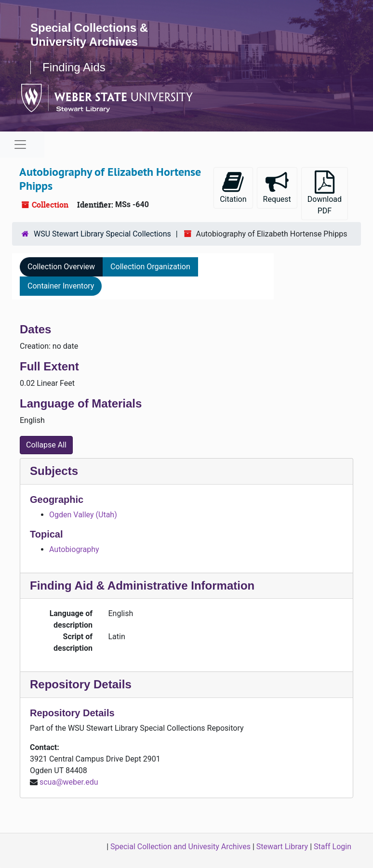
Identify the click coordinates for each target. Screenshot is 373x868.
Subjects (54, 471)
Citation (233, 187)
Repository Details (81, 684)
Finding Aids (74, 67)
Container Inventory (61, 286)
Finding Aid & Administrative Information (142, 585)
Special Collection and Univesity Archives (180, 847)
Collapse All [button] (46, 445)
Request (277, 187)
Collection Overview (61, 267)
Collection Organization (150, 267)
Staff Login (333, 847)
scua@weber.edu (69, 782)
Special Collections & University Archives (89, 35)
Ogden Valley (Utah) (83, 515)
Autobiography (74, 549)
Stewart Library (282, 847)
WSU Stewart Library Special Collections (102, 234)
